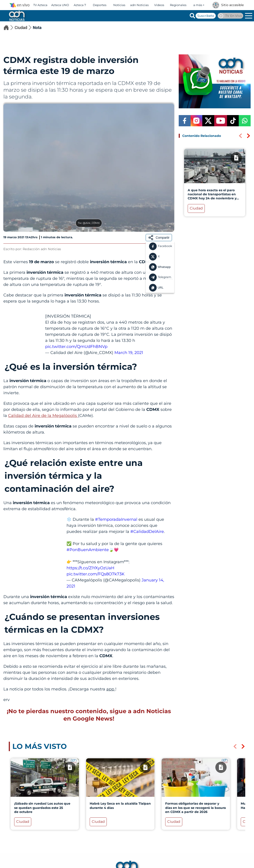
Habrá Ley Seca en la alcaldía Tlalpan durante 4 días (120, 806)
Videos (159, 5)
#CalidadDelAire (147, 532)
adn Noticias (139, 5)
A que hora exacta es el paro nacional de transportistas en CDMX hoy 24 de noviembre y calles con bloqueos (212, 196)
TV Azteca (40, 5)
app (111, 689)
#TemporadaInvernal (116, 519)
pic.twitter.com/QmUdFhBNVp (76, 347)
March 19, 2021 (129, 353)
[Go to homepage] (16, 16)
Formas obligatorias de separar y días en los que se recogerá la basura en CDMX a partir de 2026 (196, 808)
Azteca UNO (60, 5)
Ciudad (24, 28)
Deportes (100, 5)
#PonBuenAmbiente (88, 550)
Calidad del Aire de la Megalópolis (43, 416)
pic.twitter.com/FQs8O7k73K (96, 574)
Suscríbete (206, 16)
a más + (199, 5)
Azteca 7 (80, 5)
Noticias (119, 5)
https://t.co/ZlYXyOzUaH (90, 568)
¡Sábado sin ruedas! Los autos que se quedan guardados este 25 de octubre (42, 808)
